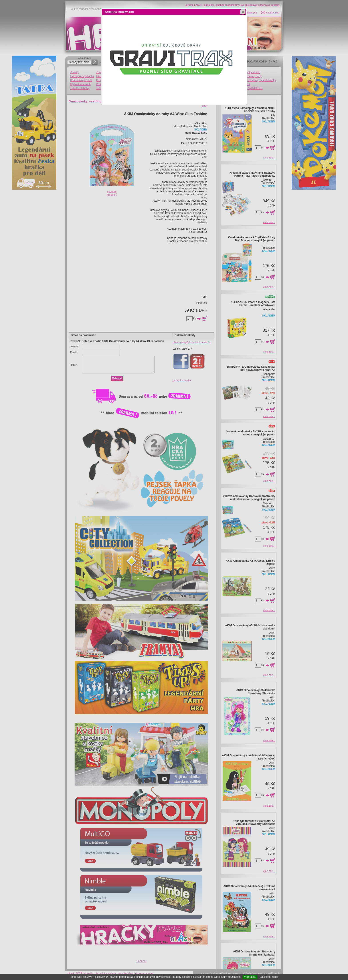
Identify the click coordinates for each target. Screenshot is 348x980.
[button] (243, 12)
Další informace (269, 977)
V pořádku (250, 977)
